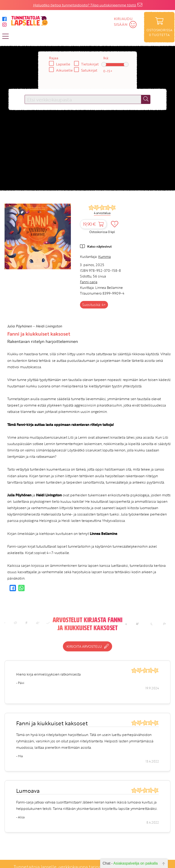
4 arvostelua (102, 213)
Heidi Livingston (49, 326)
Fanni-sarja (89, 282)
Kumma (104, 257)
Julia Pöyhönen (20, 326)
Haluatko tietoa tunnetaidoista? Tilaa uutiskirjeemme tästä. (85, 5)
